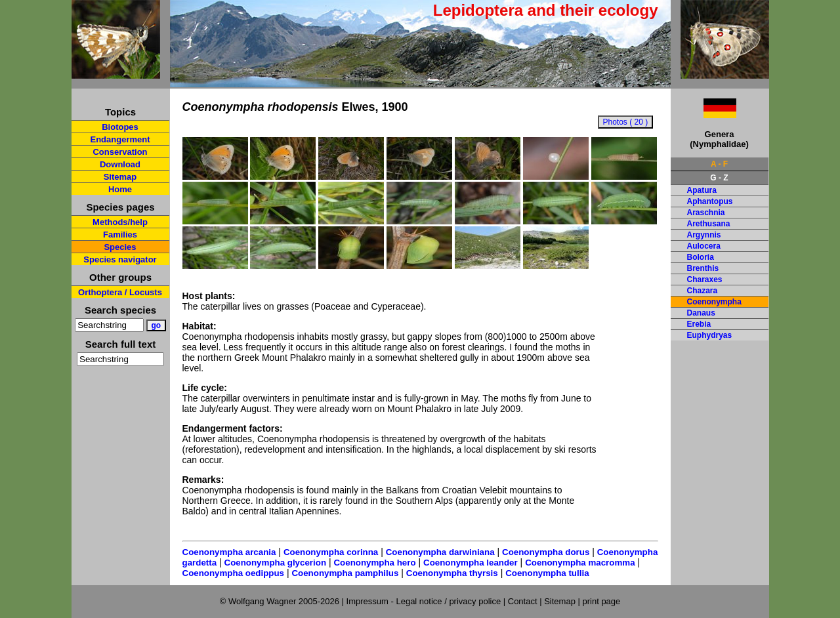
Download (120, 164)
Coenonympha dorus (546, 552)
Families (120, 235)
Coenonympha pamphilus (345, 573)
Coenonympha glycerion (276, 563)
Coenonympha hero (374, 563)
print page (601, 601)
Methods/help (120, 222)
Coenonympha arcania (229, 552)
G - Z (719, 178)
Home (120, 189)
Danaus (701, 313)
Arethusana (709, 224)
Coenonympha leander (471, 563)
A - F (719, 164)
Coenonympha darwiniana (440, 552)
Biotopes (120, 127)
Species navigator (120, 259)
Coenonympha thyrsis (452, 573)
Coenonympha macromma (580, 563)
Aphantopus (710, 201)
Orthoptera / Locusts (120, 292)
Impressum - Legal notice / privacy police (425, 601)
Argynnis (704, 235)
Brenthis (703, 268)
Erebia (699, 324)
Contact (523, 601)
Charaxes (705, 279)
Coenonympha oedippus (234, 573)
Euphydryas (710, 335)
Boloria (701, 257)
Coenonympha (714, 302)
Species (120, 247)
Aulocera (704, 246)
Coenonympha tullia (547, 573)
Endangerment (120, 139)
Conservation (120, 152)
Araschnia (706, 213)
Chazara (703, 291)
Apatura (702, 190)
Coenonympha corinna (331, 552)
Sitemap (120, 177)
